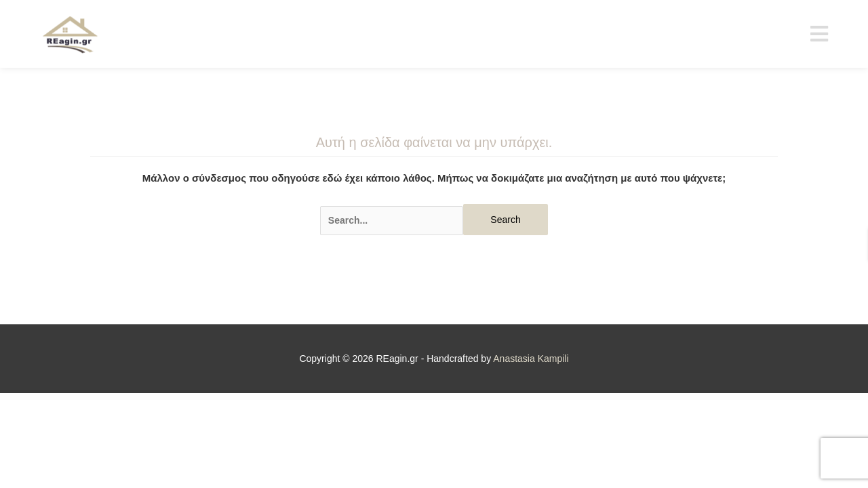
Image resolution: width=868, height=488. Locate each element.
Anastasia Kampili (531, 359)
